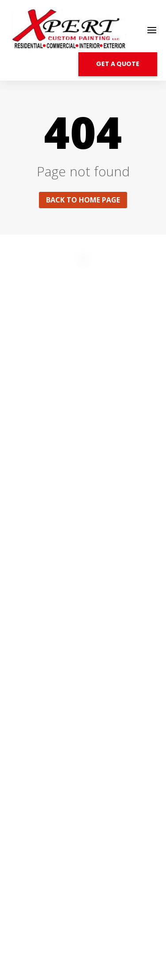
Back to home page (83, 200)
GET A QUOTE (118, 64)
